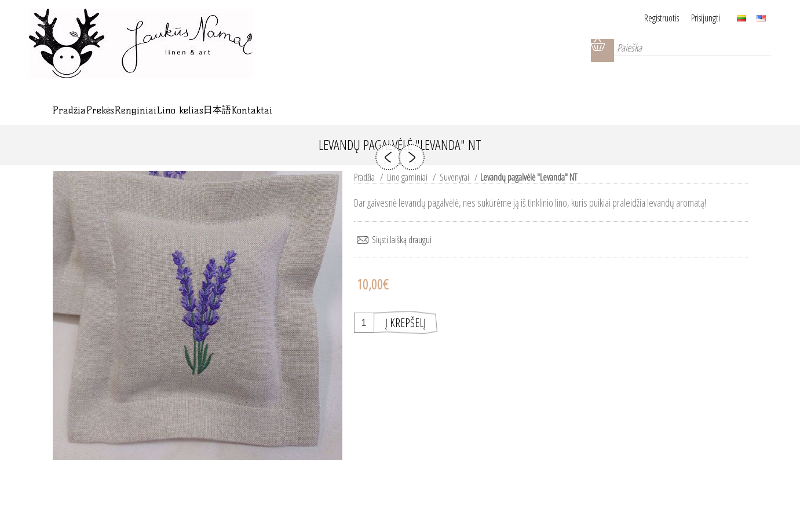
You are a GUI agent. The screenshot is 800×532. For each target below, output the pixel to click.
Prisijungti (706, 18)
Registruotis (648, 18)
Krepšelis (586, 50)
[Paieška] (684, 50)
